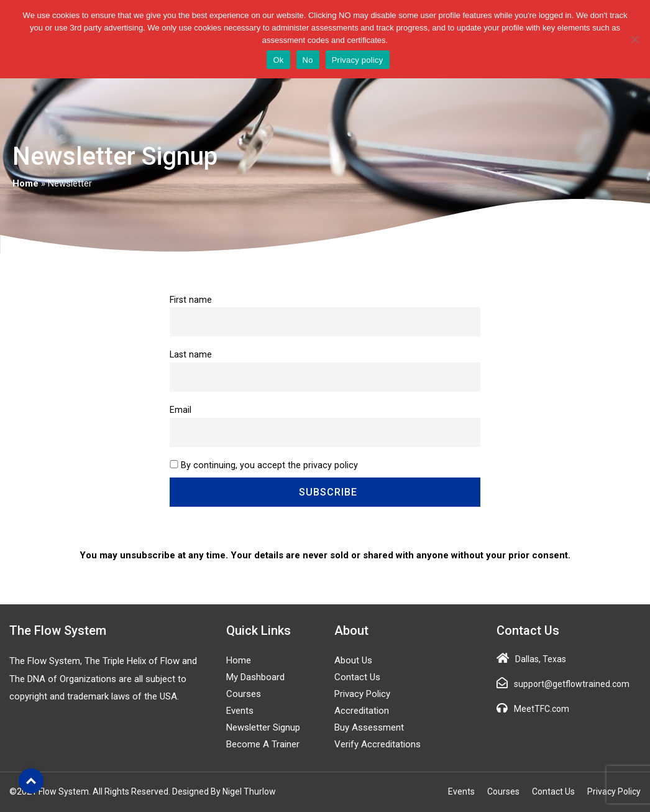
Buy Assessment (369, 727)
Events (240, 711)
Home (25, 183)
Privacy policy (358, 60)
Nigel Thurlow (249, 791)
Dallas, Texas (541, 659)
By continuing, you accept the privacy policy (269, 465)
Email (181, 410)
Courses (244, 694)
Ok (278, 60)
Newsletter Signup (263, 727)
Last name (191, 355)
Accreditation (362, 711)
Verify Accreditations (378, 744)
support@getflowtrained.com (572, 684)
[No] (634, 39)
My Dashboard (255, 677)
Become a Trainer (263, 744)
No (308, 60)
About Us (353, 660)
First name (191, 300)
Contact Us (357, 677)
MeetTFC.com (542, 709)
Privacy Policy (362, 694)
